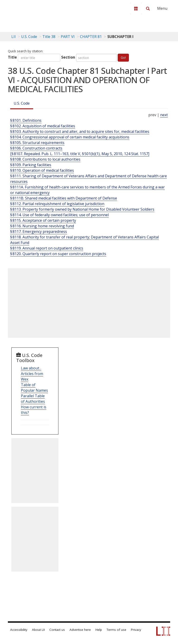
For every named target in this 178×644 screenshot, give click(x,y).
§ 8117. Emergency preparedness (39, 231)
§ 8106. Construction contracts (36, 148)
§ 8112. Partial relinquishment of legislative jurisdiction (57, 204)
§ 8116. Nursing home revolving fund (42, 226)
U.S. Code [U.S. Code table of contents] (29, 37)
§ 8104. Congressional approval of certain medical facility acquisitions (70, 137)
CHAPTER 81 (91, 37)
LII (14, 37)
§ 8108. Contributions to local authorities (45, 159)
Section (68, 57)
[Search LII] (148, 9)
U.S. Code (22, 103)
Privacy (136, 630)
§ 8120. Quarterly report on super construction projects (58, 254)
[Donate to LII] (136, 9)
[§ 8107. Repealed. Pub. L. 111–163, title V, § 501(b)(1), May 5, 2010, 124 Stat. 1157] (80, 154)
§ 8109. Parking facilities (31, 165)
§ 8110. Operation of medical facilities (42, 170)
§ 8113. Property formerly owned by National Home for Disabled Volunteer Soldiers (82, 209)
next (164, 115)
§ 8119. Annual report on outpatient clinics (47, 248)
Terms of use (116, 630)
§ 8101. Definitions (26, 120)
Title (12, 57)
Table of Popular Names (34, 388)
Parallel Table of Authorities (33, 399)
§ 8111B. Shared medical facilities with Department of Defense (64, 198)
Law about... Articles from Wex (32, 374)
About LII (38, 630)
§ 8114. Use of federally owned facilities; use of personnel (59, 215)
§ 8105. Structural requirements (37, 143)
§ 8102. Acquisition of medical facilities (43, 126)
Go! (123, 58)
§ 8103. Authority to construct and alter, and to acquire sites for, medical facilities (80, 131)
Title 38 (49, 37)
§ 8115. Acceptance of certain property (43, 220)
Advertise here (80, 630)
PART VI (68, 37)
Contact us (57, 630)
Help (99, 630)
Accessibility (19, 630)
